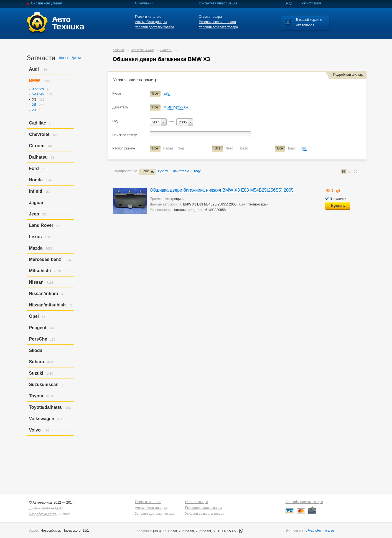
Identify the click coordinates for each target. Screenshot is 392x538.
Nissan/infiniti (43, 294)
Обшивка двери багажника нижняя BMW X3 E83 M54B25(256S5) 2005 (222, 190)
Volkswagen (41, 419)
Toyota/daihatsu (46, 407)
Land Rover (41, 225)
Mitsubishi (40, 271)
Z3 (34, 110)
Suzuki (36, 373)
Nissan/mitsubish (47, 305)
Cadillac (37, 123)
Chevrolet (39, 134)
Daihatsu (38, 157)
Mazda (36, 248)
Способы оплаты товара (304, 502)
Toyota (36, 396)
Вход (288, 3)
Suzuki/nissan (44, 385)
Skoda (35, 350)
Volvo (35, 430)
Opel (34, 316)
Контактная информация (218, 3)
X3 (34, 100)
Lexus (35, 237)
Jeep (34, 214)
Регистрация (311, 3)
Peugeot (38, 328)
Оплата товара (210, 17)
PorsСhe (38, 339)
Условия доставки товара (155, 27)
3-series (38, 89)
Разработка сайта (43, 514)
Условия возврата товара (218, 27)
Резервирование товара (217, 22)
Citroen (37, 146)
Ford (34, 168)
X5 (34, 105)
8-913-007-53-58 (228, 531)
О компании (144, 3)
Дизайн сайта (40, 508)
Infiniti (35, 191)
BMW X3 (166, 50)
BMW (34, 81)
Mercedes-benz (45, 259)
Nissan (36, 282)
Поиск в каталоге (148, 17)
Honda (36, 180)
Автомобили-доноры (151, 22)
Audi (34, 69)
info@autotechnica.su (318, 531)
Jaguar (36, 203)
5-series (38, 94)
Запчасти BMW (142, 50)
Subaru (36, 362)
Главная (119, 50)
